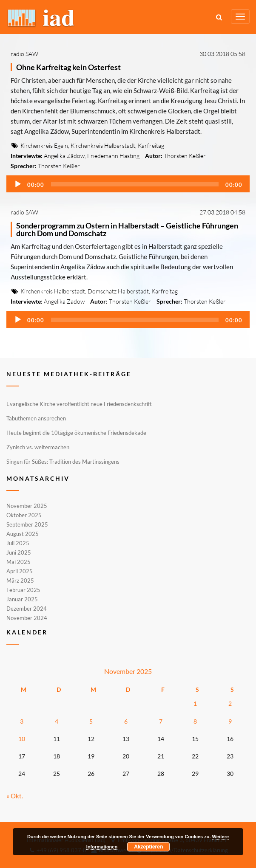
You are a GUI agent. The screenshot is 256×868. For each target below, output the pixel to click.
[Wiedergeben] (18, 184)
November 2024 (27, 617)
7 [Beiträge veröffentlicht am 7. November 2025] (161, 721)
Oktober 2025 (24, 515)
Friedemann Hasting (113, 156)
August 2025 (23, 534)
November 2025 (27, 506)
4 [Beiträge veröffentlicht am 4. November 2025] (57, 721)
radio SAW (24, 54)
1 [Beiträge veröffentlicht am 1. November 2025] (195, 703)
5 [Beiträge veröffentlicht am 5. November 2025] (91, 721)
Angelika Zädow (64, 156)
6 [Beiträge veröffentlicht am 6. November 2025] (126, 721)
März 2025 (20, 581)
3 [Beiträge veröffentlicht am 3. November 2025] (22, 721)
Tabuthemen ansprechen (36, 418)
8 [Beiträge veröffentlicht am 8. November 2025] (195, 721)
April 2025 (20, 571)
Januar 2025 (22, 599)
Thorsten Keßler (185, 156)
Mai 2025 (18, 562)
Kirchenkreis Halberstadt (103, 145)
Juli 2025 (18, 543)
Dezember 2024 (27, 609)
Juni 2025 (19, 552)
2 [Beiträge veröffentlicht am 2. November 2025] (230, 703)
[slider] (135, 184)
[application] (128, 184)
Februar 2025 (23, 590)
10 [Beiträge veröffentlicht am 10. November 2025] (22, 739)
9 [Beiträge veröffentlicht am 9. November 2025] (230, 721)
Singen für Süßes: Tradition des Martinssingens (63, 462)
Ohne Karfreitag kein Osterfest (68, 67)
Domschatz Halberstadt (118, 291)
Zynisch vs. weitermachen (38, 447)
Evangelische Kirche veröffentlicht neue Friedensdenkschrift (79, 404)
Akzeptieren (148, 847)
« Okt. (15, 796)
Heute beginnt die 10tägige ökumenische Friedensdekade (76, 433)
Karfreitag (151, 145)
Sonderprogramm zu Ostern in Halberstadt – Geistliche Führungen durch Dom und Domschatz (127, 229)
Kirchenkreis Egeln (44, 145)
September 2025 (27, 524)
